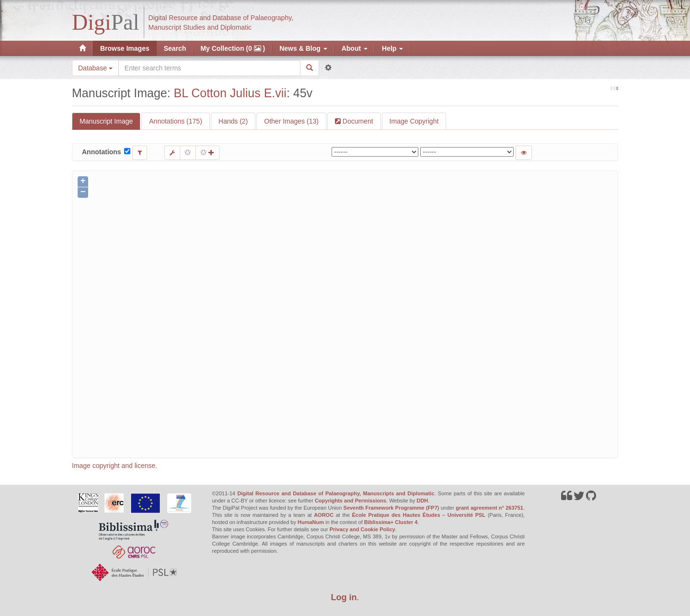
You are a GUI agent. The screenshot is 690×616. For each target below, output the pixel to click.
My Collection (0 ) (233, 48)
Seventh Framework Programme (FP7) (391, 508)
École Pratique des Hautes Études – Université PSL (419, 515)
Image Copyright (414, 121)
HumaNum (311, 522)
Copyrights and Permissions (351, 501)
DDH (422, 501)
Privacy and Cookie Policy (362, 529)
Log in (344, 597)
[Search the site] (209, 68)
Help (392, 48)
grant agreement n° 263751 (489, 508)
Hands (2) (233, 121)
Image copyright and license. (115, 466)
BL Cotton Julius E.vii (230, 93)
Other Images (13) (291, 121)
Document (357, 121)
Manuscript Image (106, 121)
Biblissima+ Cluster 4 (391, 522)
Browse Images (125, 48)
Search (175, 48)
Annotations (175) (176, 121)
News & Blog (303, 48)
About (355, 48)
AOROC (324, 515)
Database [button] (95, 68)
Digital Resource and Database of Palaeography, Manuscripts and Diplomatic (336, 493)
